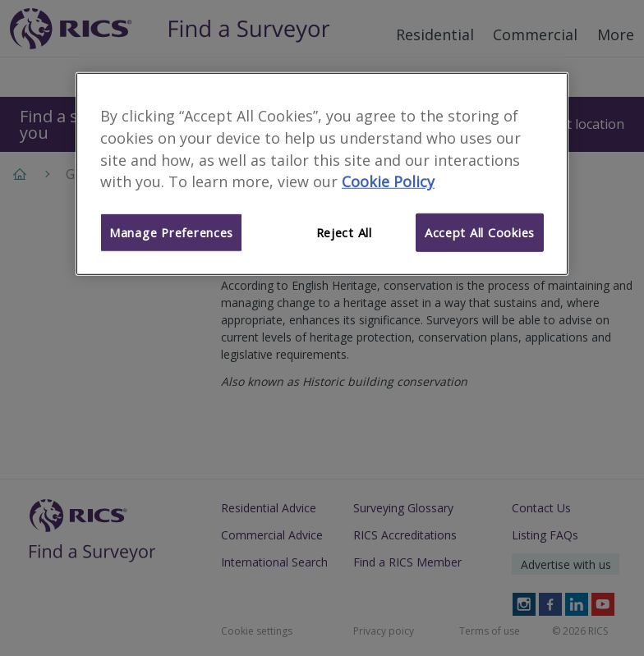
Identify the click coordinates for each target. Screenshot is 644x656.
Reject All (344, 232)
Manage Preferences (171, 232)
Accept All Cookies (480, 232)
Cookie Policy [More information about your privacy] (388, 181)
